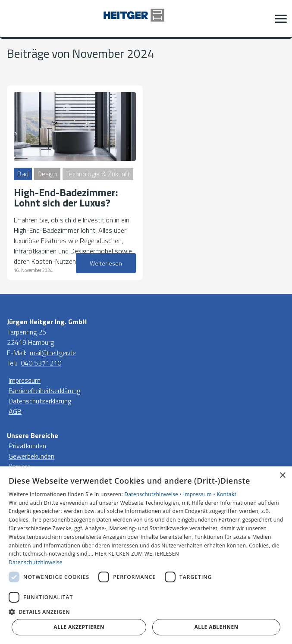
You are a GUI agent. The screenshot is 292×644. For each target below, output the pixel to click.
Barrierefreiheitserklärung (44, 391)
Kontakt (226, 494)
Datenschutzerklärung (40, 401)
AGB (15, 411)
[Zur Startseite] (146, 19)
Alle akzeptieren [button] (79, 627)
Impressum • (200, 494)
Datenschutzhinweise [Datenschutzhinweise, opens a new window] (36, 562)
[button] (281, 19)
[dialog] (146, 555)
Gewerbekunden (31, 456)
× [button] (282, 476)
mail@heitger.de (53, 353)
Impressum (25, 380)
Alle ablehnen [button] (217, 627)
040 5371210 (41, 363)
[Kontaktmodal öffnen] (12, 19)
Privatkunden (27, 446)
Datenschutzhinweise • (154, 494)
